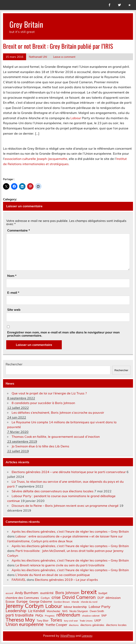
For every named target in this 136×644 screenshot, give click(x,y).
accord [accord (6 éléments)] (9, 593)
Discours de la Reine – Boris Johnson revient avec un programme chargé (65, 506)
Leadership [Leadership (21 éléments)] (16, 611)
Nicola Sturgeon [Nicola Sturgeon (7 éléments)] (79, 611)
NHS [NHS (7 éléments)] (65, 611)
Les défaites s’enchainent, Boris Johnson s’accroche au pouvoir (58, 412)
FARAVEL (19, 580)
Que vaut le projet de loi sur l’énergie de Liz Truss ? (49, 393)
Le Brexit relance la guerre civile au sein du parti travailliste (60, 565)
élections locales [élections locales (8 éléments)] (116, 625)
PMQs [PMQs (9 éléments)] (39, 616)
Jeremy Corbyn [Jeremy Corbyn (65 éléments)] (25, 606)
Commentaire (19, 230)
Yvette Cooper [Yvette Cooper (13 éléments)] (56, 625)
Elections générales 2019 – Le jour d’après (66, 580)
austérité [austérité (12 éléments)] (47, 593)
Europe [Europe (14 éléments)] (22, 601)
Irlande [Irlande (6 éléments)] (75, 602)
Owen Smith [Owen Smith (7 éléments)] (97, 611)
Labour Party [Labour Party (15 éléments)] (99, 607)
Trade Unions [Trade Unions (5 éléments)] (86, 621)
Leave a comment (64, 57)
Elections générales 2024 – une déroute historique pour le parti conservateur (69, 472)
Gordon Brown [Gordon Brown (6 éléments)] (62, 602)
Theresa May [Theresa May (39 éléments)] (20, 620)
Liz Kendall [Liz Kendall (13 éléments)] (37, 611)
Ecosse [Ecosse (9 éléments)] (10, 602)
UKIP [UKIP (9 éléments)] (98, 621)
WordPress (67, 636)
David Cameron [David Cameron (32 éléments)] (79, 597)
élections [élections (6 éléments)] (74, 625)
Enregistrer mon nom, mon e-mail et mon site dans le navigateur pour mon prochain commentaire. (63, 334)
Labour (76, 118)
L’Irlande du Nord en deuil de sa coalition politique (53, 575)
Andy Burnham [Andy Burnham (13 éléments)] (27, 593)
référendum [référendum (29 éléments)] (68, 615)
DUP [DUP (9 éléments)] (101, 598)
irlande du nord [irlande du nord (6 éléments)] (89, 602)
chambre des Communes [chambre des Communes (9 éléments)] (22, 598)
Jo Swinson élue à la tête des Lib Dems (40, 446)
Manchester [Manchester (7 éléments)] (54, 611)
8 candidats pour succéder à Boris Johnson (43, 403)
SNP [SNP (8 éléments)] (104, 616)
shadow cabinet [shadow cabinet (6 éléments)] (91, 616)
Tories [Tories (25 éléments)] (56, 620)
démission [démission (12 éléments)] (113, 598)
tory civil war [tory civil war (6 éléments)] (71, 621)
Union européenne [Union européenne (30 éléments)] (25, 624)
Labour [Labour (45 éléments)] (54, 606)
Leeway (87, 636)
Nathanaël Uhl (38, 57)
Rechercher (14, 364)
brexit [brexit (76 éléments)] (89, 592)
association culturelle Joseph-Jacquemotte (36, 159)
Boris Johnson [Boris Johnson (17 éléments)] (67, 593)
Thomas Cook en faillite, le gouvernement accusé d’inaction (56, 437)
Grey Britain (26, 24)
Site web (14, 310)
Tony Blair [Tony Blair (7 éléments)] (43, 621)
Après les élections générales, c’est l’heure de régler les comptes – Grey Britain (70, 531)
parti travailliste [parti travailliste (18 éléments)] (20, 615)
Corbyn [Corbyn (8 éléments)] (45, 598)
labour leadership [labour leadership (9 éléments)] (75, 607)
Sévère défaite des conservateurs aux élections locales (53, 491)
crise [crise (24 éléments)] (56, 597)
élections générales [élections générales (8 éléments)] (92, 625)
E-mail (13, 293)
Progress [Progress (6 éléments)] (50, 616)
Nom (12, 276)
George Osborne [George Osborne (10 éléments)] (41, 602)
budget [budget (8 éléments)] (103, 593)
